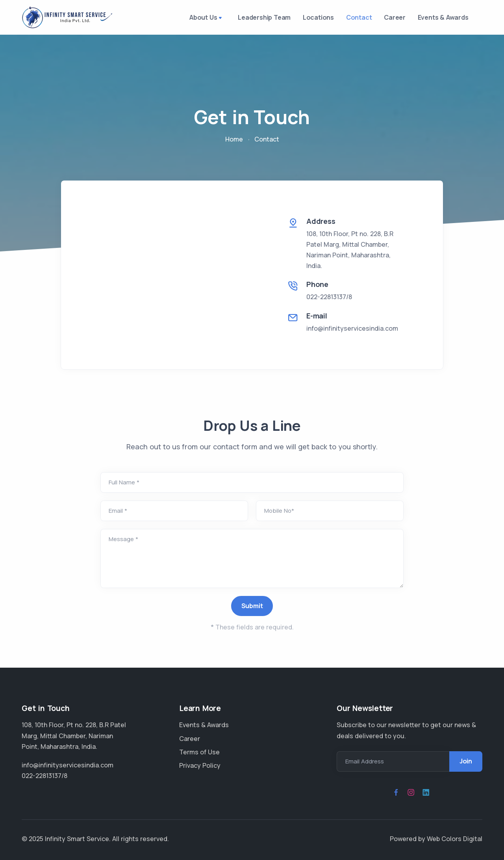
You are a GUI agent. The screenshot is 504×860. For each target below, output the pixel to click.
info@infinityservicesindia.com (352, 331)
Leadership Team (248, 19)
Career (389, 19)
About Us (191, 20)
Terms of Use (199, 752)
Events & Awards (441, 19)
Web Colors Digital (455, 839)
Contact (350, 19)
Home (234, 143)
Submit (252, 609)
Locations (305, 19)
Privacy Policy (200, 765)
